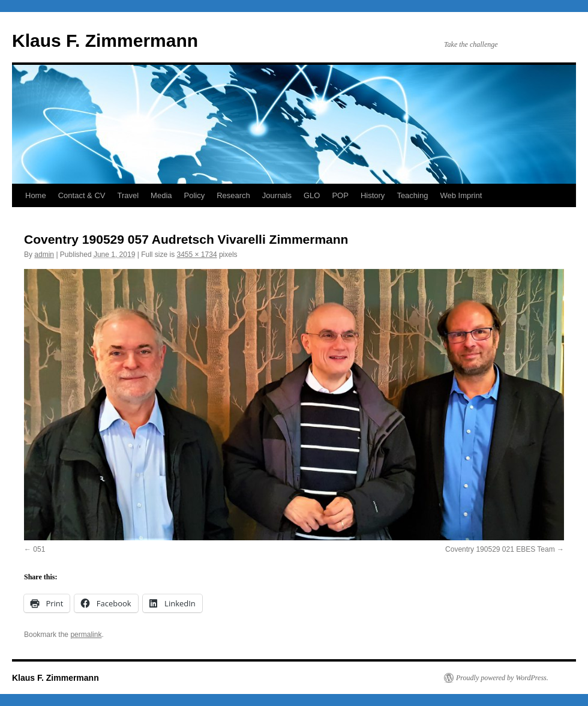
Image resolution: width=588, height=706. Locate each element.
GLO (312, 195)
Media (161, 195)
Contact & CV (82, 195)
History (373, 195)
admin (44, 255)
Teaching (412, 195)
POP (340, 195)
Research (233, 195)
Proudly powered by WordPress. (502, 678)
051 (39, 549)
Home (36, 195)
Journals (277, 195)
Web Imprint (461, 195)
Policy (195, 195)
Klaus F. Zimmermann (105, 41)
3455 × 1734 (196, 255)
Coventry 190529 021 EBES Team (500, 549)
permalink (86, 635)
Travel (128, 195)
